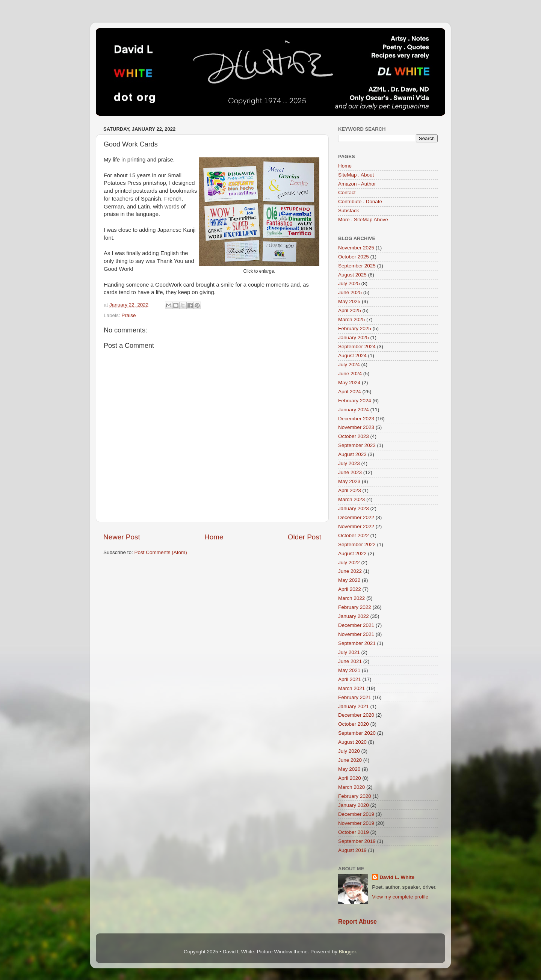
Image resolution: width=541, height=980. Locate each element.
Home (214, 537)
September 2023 (357, 445)
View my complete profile (400, 897)
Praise (128, 315)
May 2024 (349, 383)
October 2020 (354, 724)
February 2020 (355, 796)
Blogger (347, 952)
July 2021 (349, 652)
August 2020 (352, 742)
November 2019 (356, 823)
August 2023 (352, 454)
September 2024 (357, 347)
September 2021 (357, 643)
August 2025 (352, 275)
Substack (349, 211)
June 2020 (350, 760)
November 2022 (356, 526)
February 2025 (355, 328)
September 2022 (357, 544)
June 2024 (350, 374)
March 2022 (351, 598)
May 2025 (349, 301)
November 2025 (356, 248)
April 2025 (350, 310)
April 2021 (350, 679)
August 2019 (352, 850)
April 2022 (350, 589)
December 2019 (356, 814)
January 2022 (354, 616)
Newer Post (122, 537)
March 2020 (351, 787)
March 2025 (351, 319)
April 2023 (350, 490)
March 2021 (351, 688)
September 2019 (357, 841)
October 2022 (354, 535)
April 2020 (350, 778)
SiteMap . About (356, 175)
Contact (347, 193)
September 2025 (357, 266)
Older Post (305, 537)
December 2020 (356, 715)
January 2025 (354, 337)
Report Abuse (357, 922)
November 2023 (356, 427)
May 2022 (349, 580)
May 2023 (349, 481)
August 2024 (352, 356)
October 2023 (354, 436)
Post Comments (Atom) (161, 552)
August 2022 (352, 553)
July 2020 (349, 751)
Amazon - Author (357, 184)
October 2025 (354, 257)
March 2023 (351, 499)
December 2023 (356, 419)
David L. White (397, 877)
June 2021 (350, 661)
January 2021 (354, 706)
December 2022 (356, 517)
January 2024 (354, 410)
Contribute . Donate (360, 202)
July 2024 (349, 365)
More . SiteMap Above (363, 220)
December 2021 (356, 625)
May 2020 (349, 769)
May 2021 (349, 670)
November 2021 (356, 634)
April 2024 (350, 392)
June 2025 (350, 292)
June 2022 (350, 571)
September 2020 (357, 733)
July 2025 (349, 283)
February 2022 (355, 607)
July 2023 (349, 463)
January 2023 (354, 508)
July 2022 (349, 562)
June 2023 (350, 472)
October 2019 (354, 832)
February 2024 (355, 401)
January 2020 (354, 805)
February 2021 (355, 697)
